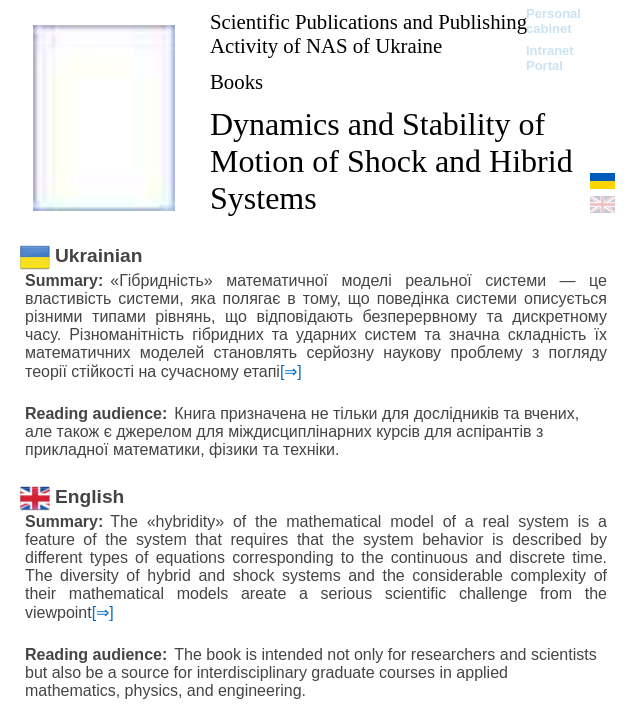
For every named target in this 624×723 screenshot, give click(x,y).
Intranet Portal (550, 58)
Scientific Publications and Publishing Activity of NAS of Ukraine (368, 33)
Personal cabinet (553, 21)
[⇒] (291, 371)
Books (236, 81)
